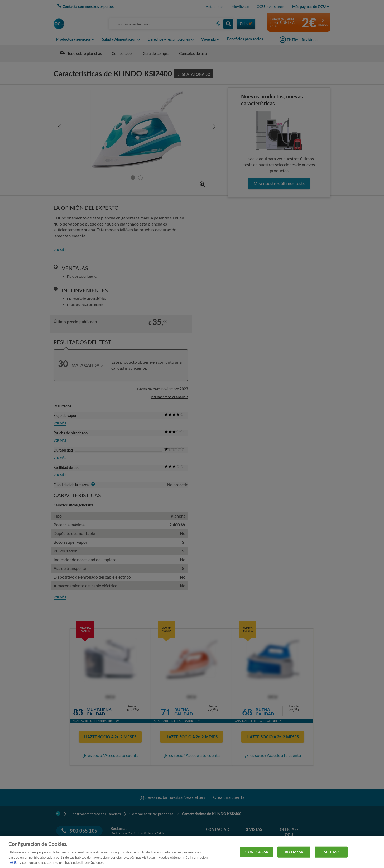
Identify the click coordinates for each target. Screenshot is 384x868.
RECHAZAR (294, 852)
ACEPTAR (331, 852)
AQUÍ (14, 862)
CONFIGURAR (257, 852)
